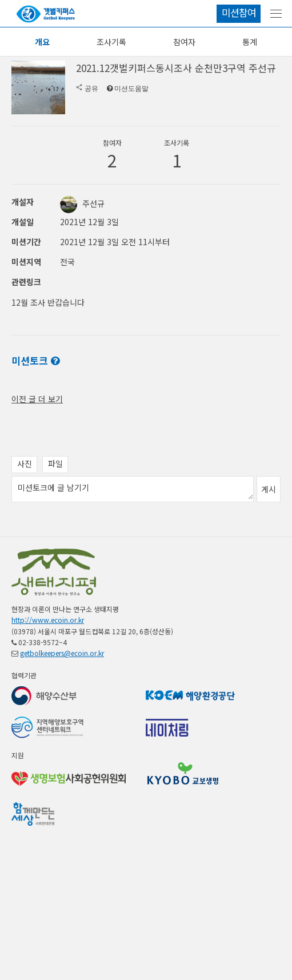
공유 (91, 89)
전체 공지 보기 (36, 410)
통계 (250, 42)
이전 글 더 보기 (37, 473)
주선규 (82, 203)
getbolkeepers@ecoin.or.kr (62, 727)
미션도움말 (131, 89)
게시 (269, 563)
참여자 (184, 42)
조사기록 (111, 42)
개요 (42, 42)
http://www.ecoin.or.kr (48, 694)
